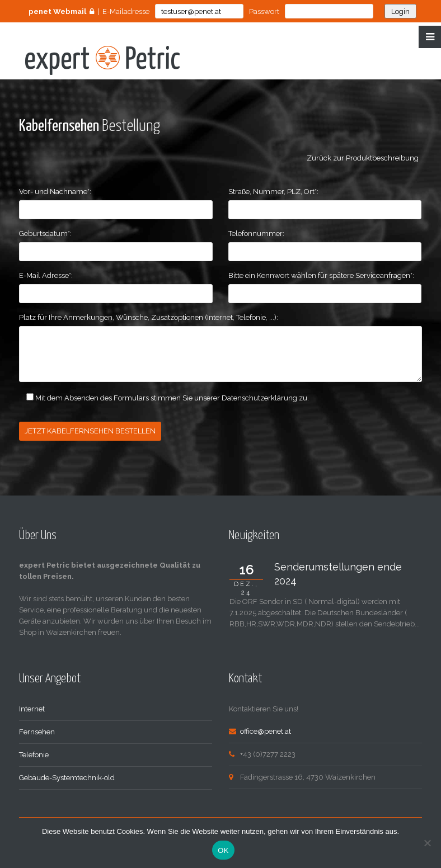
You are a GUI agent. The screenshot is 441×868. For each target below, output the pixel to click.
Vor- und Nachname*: (55, 192)
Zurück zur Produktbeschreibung (364, 158)
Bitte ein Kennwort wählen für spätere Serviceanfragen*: (321, 275)
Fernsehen (37, 732)
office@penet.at (266, 731)
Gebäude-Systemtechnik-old (67, 778)
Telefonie (34, 755)
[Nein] (427, 843)
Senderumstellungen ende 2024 (338, 574)
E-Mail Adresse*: (46, 275)
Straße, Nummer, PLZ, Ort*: (273, 192)
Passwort (264, 11)
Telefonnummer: (256, 233)
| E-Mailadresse (89, 11)
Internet (32, 709)
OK (223, 850)
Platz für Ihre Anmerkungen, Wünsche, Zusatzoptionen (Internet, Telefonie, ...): (149, 317)
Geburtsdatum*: (45, 233)
